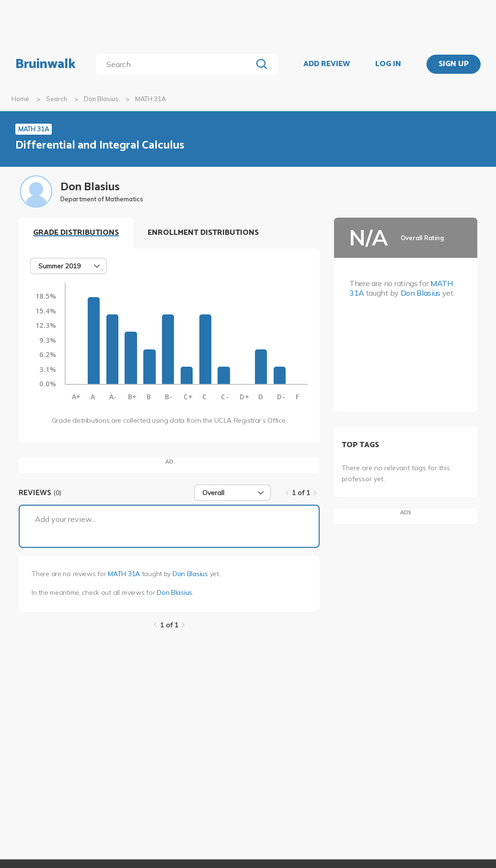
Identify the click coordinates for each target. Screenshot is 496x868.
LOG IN (388, 64)
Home (20, 99)
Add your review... (65, 519)
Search (57, 99)
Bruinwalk (46, 64)
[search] (176, 64)
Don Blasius (101, 99)
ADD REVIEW (327, 64)
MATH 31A (124, 574)
